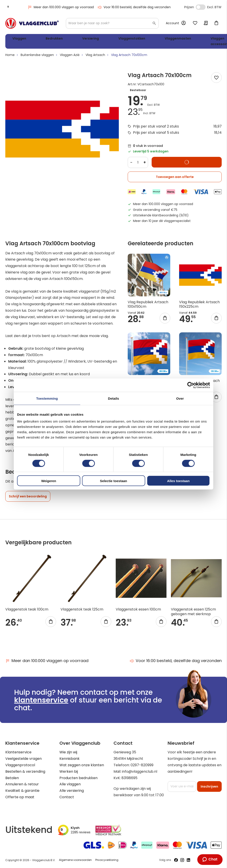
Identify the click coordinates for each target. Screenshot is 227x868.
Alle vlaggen (70, 784)
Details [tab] (113, 398)
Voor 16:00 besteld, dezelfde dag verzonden (134, 7)
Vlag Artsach (95, 57)
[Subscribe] (209, 786)
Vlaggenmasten (135, 39)
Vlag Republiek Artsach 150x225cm (199, 306)
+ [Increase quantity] (145, 164)
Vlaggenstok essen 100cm (138, 611)
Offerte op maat (20, 797)
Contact (67, 797)
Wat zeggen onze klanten (82, 765)
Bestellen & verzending (25, 771)
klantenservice (41, 700)
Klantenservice (18, 752)
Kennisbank (69, 759)
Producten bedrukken (78, 778)
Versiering (68, 39)
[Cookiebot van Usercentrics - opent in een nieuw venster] (191, 385)
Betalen (12, 778)
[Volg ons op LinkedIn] (188, 860)
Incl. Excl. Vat (201, 7)
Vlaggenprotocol (20, 765)
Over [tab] (180, 398)
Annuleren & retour (22, 784)
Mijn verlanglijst (195, 23)
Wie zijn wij (68, 752)
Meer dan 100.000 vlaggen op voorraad (61, 7)
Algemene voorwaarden (75, 860)
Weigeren (49, 481)
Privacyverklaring (107, 860)
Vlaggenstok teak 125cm (82, 611)
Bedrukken (42, 39)
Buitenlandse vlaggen (37, 57)
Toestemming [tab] (47, 398)
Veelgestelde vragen (23, 759)
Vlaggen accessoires (167, 42)
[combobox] (112, 23)
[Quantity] (138, 164)
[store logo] (32, 23)
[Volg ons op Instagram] (182, 860)
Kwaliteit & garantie (22, 791)
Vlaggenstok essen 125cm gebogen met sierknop (193, 613)
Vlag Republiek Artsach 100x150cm (148, 306)
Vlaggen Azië (70, 57)
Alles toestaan (178, 481)
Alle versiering (72, 791)
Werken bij (69, 771)
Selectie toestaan (114, 481)
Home (10, 57)
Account (172, 23)
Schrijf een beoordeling (28, 498)
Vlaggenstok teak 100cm (27, 611)
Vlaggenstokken (99, 39)
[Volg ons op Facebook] (176, 860)
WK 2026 (190, 42)
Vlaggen (18, 39)
